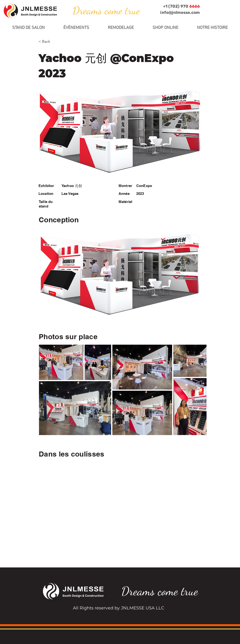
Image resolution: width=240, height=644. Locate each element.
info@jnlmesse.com (180, 12)
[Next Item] (198, 390)
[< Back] (54, 42)
